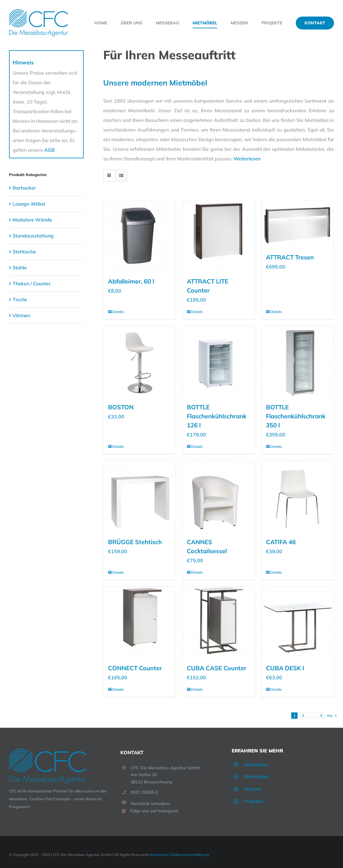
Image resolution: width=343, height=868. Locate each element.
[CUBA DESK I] (298, 623)
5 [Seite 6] (321, 716)
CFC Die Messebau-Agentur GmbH (165, 768)
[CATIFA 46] (298, 497)
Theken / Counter (32, 284)
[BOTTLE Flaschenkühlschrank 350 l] (298, 362)
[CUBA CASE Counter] (218, 623)
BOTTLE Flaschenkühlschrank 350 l (296, 416)
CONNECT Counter (135, 668)
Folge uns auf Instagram (154, 811)
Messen (253, 789)
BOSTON (121, 407)
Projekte (254, 801)
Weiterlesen (247, 159)
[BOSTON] (140, 362)
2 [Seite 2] (303, 716)
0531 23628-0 (144, 792)
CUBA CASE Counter (217, 668)
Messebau (256, 764)
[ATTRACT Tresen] (298, 224)
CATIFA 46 (281, 542)
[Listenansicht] (121, 176)
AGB (49, 150)
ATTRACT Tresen (290, 257)
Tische (20, 299)
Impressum (159, 855)
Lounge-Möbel (29, 204)
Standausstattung (33, 236)
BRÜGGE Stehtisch (135, 542)
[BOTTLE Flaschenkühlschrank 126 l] (218, 362)
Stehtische (24, 252)
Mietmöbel (256, 776)
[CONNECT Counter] (140, 623)
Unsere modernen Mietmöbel (155, 83)
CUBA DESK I (285, 668)
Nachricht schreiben (150, 804)
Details (118, 312)
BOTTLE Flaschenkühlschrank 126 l (217, 416)
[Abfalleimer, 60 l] (140, 236)
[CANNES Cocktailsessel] (218, 497)
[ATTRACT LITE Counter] (218, 236)
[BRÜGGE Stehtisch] (140, 497)
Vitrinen (21, 315)
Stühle (20, 268)
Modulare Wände (32, 220)
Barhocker (24, 188)
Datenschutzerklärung (190, 855)
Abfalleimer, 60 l (131, 281)
